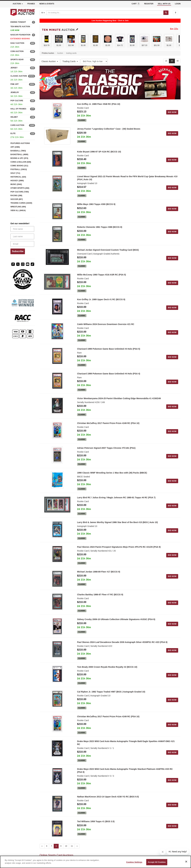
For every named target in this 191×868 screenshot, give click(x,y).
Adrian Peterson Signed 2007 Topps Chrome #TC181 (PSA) (106, 453)
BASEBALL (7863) (18, 151)
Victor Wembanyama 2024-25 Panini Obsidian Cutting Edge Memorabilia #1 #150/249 (119, 403)
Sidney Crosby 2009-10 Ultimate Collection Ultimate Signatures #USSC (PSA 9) (116, 626)
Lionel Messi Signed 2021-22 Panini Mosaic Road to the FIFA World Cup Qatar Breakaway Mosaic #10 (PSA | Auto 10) (127, 180)
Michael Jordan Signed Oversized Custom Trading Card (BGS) (108, 255)
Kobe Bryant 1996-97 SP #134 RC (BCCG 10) (99, 153)
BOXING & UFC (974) (19, 158)
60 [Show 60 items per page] (178, 61)
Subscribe (18, 251)
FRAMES (31, 4)
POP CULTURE (17, 101)
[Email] (22, 244)
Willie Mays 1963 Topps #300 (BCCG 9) (96, 206)
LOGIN (178, 4)
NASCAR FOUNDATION (20, 35)
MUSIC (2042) (16, 184)
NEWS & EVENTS (47, 4)
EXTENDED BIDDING (20, 39)
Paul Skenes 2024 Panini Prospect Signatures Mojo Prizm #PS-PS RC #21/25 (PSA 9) (119, 552)
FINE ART (15, 84)
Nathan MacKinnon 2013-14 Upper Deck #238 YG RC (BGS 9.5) (108, 805)
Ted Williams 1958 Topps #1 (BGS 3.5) (96, 830)
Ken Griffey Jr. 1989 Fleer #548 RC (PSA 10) (99, 104)
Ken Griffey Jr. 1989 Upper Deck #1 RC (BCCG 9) (101, 304)
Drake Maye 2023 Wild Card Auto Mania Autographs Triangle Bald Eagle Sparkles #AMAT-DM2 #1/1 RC (126, 751)
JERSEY (14, 68)
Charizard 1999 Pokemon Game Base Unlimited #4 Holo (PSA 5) (109, 354)
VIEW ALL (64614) (18, 210)
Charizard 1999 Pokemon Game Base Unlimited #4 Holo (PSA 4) (109, 379)
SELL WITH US (164, 4)
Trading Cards (70, 61)
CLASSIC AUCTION (19, 76)
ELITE (13, 133)
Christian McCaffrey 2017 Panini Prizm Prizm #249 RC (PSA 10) (108, 428)
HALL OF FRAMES (18, 109)
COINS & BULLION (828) (21, 162)
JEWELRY (15, 92)
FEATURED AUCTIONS (20, 143)
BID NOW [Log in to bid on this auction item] (172, 112)
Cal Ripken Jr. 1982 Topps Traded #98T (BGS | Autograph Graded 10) (111, 700)
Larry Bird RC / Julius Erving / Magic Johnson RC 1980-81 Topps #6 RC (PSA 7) (116, 502)
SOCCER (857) (17, 199)
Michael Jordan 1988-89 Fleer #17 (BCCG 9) (99, 577)
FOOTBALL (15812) (19, 169)
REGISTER (149, 4)
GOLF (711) (15, 173)
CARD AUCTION (17, 125)
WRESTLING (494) (18, 207)
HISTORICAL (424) (18, 177)
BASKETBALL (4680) (19, 154)
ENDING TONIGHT (18, 22)
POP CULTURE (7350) (20, 192)
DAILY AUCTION (17, 43)
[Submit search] (166, 13)
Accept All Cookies (157, 862)
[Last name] (22, 236)
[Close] (186, 862)
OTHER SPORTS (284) (20, 188)
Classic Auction (50, 61)
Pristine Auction (48, 53)
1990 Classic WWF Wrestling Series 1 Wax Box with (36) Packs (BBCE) (112, 478)
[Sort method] (94, 61)
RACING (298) (16, 196)
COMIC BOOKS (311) (19, 166)
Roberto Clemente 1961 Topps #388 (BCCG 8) (100, 230)
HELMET (14, 117)
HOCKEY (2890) (17, 181)
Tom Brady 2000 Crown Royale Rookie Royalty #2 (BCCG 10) (107, 675)
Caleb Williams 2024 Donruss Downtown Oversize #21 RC (106, 329)
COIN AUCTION (17, 51)
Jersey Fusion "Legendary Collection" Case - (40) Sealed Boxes (109, 129)
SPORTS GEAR (17, 60)
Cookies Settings (134, 862)
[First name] (22, 229)
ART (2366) (15, 147)
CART (136, 4)
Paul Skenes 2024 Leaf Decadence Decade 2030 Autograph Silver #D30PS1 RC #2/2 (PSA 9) (122, 650)
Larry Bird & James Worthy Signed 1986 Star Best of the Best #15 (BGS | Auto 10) (118, 527)
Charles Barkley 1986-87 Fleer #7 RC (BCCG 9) (100, 601)
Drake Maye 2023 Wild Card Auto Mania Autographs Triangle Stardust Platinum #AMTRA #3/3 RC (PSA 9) (125, 779)
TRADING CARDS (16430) (21, 203)
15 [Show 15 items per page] (166, 61)
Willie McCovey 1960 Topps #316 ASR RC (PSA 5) (102, 280)
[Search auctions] (105, 13)
